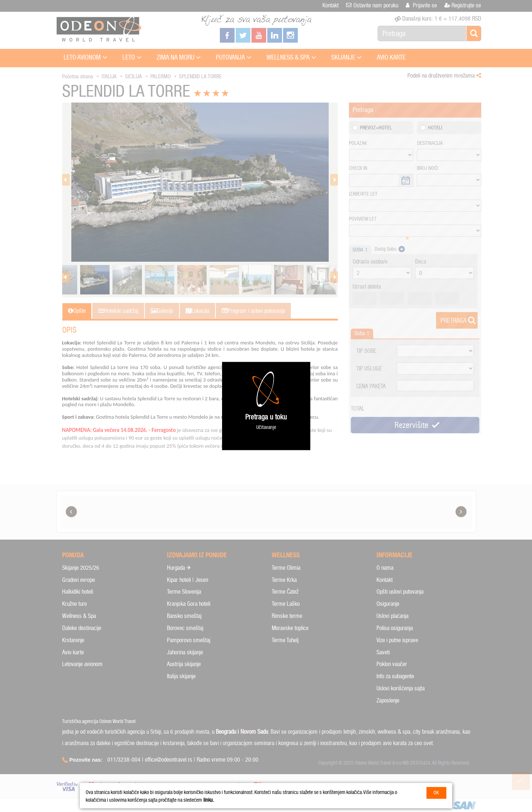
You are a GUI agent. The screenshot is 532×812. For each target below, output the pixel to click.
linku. (209, 800)
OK (436, 793)
